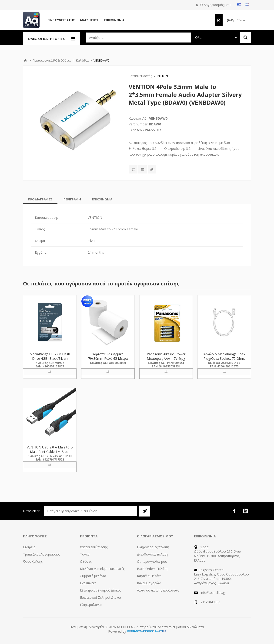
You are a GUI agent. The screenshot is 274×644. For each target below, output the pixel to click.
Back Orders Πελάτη (152, 569)
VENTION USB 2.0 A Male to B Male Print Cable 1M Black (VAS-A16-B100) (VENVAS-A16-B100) (50, 454)
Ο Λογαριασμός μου (215, 5)
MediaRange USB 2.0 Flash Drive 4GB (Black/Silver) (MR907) (50, 358)
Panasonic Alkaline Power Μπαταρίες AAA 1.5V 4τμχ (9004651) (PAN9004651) (166, 358)
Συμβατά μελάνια (93, 576)
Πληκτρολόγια (91, 605)
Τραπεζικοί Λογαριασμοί (41, 554)
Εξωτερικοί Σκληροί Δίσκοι (100, 590)
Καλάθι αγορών (149, 583)
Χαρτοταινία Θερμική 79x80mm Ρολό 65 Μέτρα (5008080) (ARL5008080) (108, 358)
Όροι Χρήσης (33, 561)
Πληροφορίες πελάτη (153, 547)
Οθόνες (86, 561)
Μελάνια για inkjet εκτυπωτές (102, 569)
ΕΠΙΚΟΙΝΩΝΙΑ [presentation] (102, 199)
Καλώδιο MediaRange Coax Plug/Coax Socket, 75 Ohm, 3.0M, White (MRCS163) (224, 358)
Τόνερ (85, 554)
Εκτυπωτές (88, 583)
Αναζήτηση (90, 20)
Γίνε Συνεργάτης (61, 20)
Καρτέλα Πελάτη (149, 576)
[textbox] (139, 38)
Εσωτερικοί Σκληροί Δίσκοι (101, 597)
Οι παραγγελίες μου (152, 561)
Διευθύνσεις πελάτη (152, 554)
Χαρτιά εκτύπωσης (94, 547)
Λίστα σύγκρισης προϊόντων (158, 590)
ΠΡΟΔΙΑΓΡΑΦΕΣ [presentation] (40, 199)
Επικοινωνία (114, 20)
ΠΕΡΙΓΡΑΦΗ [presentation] (72, 199)
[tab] (40, 199)
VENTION (161, 76)
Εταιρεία (29, 547)
